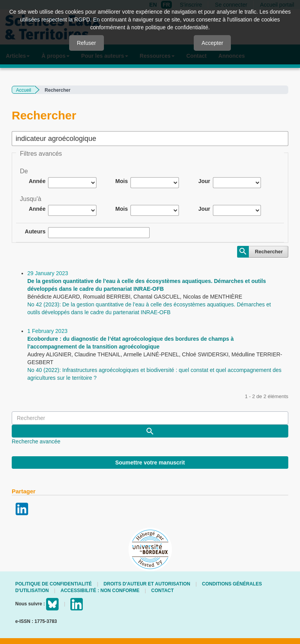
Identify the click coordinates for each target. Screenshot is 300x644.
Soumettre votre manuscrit (150, 463)
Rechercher (269, 252)
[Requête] (150, 418)
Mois (121, 181)
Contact (162, 591)
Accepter (212, 43)
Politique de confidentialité (54, 584)
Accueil (24, 90)
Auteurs (35, 231)
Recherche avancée (36, 441)
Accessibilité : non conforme (100, 591)
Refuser (87, 43)
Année (37, 181)
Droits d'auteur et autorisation (147, 584)
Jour (204, 181)
